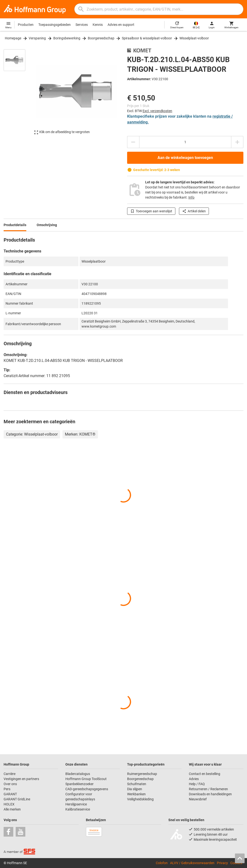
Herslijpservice (76, 804)
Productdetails (15, 225)
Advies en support (121, 25)
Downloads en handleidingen (210, 794)
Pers (7, 789)
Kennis (98, 25)
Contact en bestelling (205, 774)
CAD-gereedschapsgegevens (87, 789)
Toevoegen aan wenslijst (151, 211)
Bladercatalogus (78, 774)
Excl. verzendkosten (157, 111)
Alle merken (12, 809)
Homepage (13, 38)
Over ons (10, 784)
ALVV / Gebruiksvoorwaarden (192, 863)
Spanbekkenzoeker (79, 784)
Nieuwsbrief (198, 799)
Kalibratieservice (78, 809)
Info (191, 197)
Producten (26, 25)
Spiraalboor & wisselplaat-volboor (147, 38)
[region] (18, 94)
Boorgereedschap (101, 38)
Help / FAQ (197, 784)
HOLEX (9, 804)
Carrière (10, 774)
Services (82, 25)
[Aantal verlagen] (133, 142)
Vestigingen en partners (21, 779)
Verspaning (37, 38)
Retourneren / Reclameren (208, 789)
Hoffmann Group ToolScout (86, 779)
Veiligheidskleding (140, 799)
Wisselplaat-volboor (194, 38)
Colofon (162, 863)
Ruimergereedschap (142, 774)
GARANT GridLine (17, 799)
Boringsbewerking (67, 38)
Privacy (222, 863)
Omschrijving (47, 225)
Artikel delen (194, 211)
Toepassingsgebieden (55, 25)
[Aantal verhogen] (237, 142)
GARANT (10, 794)
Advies (194, 779)
